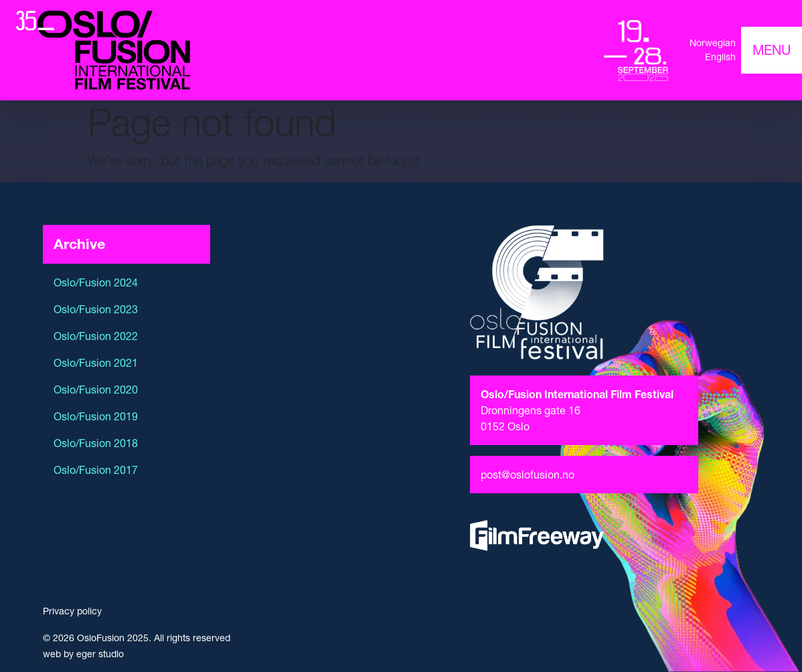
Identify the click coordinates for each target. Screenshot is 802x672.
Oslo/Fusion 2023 (96, 309)
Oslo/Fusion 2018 (96, 443)
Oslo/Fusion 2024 (96, 282)
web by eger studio (83, 654)
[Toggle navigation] (772, 50)
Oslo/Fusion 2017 (96, 470)
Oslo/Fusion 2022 (96, 336)
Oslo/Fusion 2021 (96, 363)
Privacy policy (72, 611)
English (720, 57)
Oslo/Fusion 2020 (96, 390)
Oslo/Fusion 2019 (96, 416)
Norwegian (713, 43)
